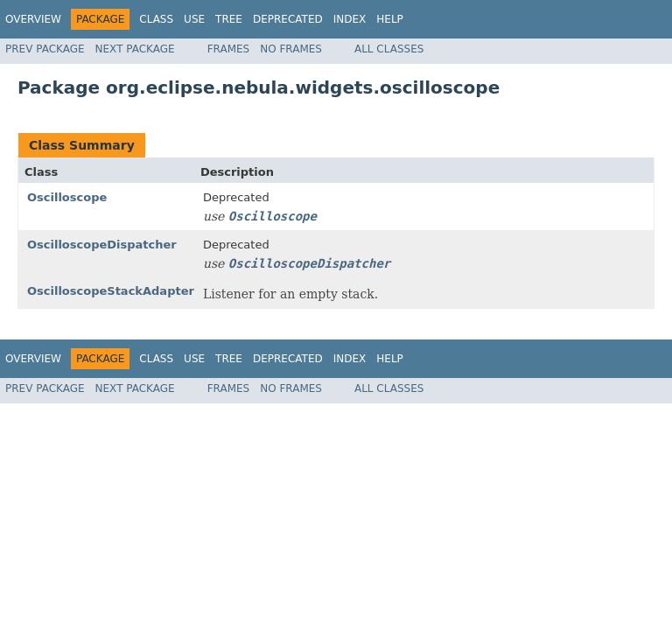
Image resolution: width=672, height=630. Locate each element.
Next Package (135, 49)
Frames (229, 49)
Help (390, 19)
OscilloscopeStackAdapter (111, 291)
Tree (229, 19)
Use (194, 19)
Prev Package (45, 49)
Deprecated (288, 19)
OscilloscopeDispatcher (102, 245)
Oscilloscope (67, 197)
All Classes (389, 49)
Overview (33, 19)
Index (350, 19)
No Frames (291, 49)
